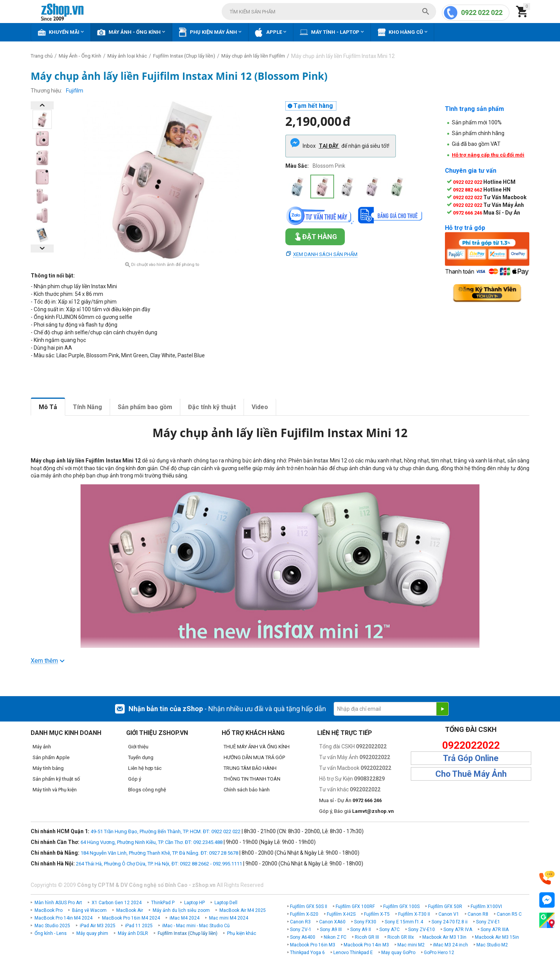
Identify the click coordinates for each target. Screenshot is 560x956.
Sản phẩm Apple (51, 757)
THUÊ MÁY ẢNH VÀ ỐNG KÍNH (257, 747)
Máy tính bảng (48, 768)
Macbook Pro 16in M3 (313, 945)
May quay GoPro (398, 953)
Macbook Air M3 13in (444, 937)
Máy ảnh (42, 747)
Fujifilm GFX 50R (445, 906)
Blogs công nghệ (147, 790)
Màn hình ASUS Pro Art (58, 903)
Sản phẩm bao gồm (145, 407)
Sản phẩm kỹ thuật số (56, 779)
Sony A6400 (303, 937)
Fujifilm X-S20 (304, 914)
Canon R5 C (509, 914)
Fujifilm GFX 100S (401, 906)
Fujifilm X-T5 (377, 914)
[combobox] (329, 12)
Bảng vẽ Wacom (89, 910)
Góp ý (135, 779)
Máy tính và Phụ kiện (55, 790)
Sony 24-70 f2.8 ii (450, 922)
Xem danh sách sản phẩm (325, 254)
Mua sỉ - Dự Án (350, 800)
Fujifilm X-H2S (341, 914)
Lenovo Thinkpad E (353, 953)
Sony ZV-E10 (422, 930)
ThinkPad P (163, 903)
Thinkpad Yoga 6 (307, 953)
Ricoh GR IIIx (401, 937)
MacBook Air (130, 910)
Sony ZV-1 (301, 930)
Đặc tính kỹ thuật (212, 407)
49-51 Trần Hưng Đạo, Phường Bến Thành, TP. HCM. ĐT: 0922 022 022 (166, 831)
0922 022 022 (482, 12)
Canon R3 (300, 922)
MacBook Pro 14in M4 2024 (63, 918)
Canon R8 (478, 914)
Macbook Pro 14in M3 (366, 945)
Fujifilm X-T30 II (414, 914)
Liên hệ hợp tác (145, 768)
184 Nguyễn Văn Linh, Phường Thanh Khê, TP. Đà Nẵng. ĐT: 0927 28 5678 (159, 853)
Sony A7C (390, 930)
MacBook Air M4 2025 (243, 910)
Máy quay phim (92, 933)
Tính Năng (87, 407)
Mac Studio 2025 (52, 926)
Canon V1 (449, 914)
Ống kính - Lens (51, 933)
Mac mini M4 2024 (229, 918)
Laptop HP (194, 903)
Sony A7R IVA (458, 930)
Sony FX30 (365, 922)
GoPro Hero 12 (439, 953)
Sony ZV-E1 (488, 922)
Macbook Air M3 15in (497, 937)
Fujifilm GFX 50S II (309, 906)
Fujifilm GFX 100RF (355, 906)
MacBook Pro (49, 910)
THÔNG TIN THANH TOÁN (252, 779)
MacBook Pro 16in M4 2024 (131, 918)
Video (260, 407)
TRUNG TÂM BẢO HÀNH (250, 768)
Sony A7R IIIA (495, 930)
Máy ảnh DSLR (133, 933)
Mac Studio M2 (492, 945)
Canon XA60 (332, 922)
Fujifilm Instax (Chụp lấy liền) (188, 933)
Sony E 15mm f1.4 (404, 922)
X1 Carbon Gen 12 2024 (117, 903)
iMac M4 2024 (184, 918)
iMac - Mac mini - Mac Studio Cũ (196, 926)
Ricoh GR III (367, 937)
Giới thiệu (138, 747)
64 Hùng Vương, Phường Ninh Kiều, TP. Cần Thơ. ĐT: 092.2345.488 (152, 842)
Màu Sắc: (297, 166)
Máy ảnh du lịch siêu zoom (181, 910)
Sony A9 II (361, 930)
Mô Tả (48, 407)
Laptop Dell (226, 903)
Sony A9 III (331, 930)
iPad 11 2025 (139, 926)
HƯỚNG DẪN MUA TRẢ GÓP (254, 757)
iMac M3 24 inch (450, 945)
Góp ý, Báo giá (357, 811)
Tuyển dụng (141, 757)
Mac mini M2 (411, 945)
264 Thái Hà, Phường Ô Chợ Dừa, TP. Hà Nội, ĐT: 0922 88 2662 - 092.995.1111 (159, 864)
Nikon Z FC (335, 937)
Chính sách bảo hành (247, 790)
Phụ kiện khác (242, 933)
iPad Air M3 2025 (98, 926)
